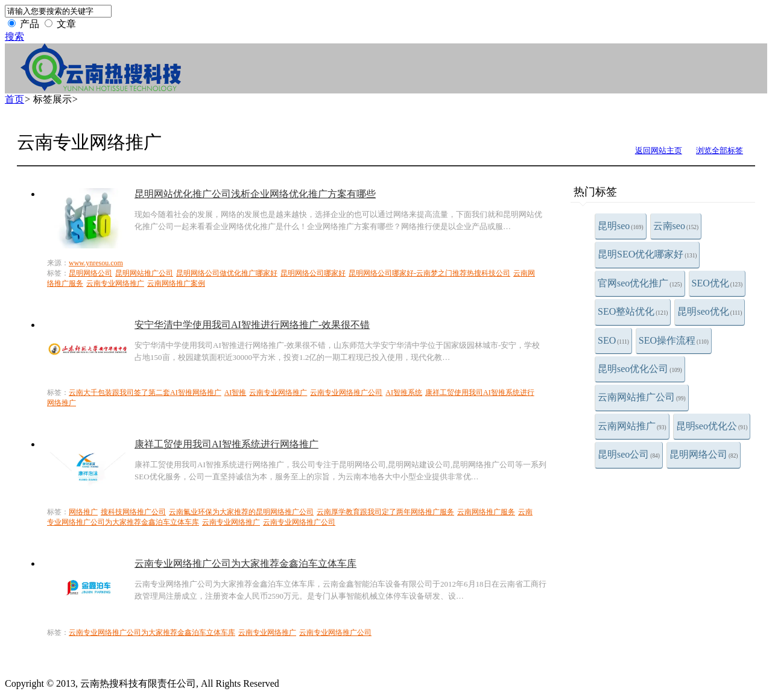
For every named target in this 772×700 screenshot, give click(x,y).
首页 (14, 99)
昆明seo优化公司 (640, 369)
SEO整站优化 (633, 311)
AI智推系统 (404, 393)
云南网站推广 (632, 426)
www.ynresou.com (96, 263)
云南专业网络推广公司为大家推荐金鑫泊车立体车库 (245, 563)
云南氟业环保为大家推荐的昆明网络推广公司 (241, 512)
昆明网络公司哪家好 (313, 273)
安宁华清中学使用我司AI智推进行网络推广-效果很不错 (252, 325)
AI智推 (236, 393)
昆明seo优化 (710, 311)
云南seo (676, 226)
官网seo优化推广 (640, 283)
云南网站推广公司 (642, 397)
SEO (613, 340)
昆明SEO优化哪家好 (647, 254)
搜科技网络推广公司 (133, 512)
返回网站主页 (659, 150)
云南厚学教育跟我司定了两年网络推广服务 (385, 512)
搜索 (14, 36)
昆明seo (621, 226)
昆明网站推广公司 (144, 273)
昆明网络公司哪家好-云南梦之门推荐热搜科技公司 (429, 273)
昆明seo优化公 (712, 426)
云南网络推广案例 (176, 283)
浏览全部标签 (720, 150)
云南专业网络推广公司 (346, 393)
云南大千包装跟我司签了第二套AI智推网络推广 (145, 393)
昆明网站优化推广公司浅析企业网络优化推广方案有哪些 (255, 194)
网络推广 (83, 512)
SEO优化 (717, 283)
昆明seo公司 (629, 454)
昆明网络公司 (704, 454)
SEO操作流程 (674, 340)
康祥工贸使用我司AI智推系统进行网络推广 (226, 444)
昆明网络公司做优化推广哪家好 (227, 273)
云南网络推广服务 (486, 512)
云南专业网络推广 (115, 283)
